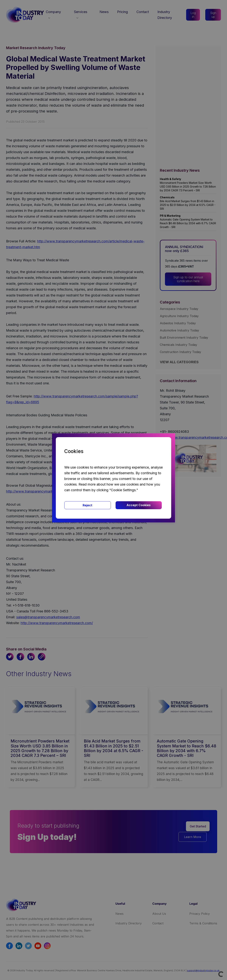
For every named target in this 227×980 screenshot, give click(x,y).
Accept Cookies (139, 505)
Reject (87, 505)
